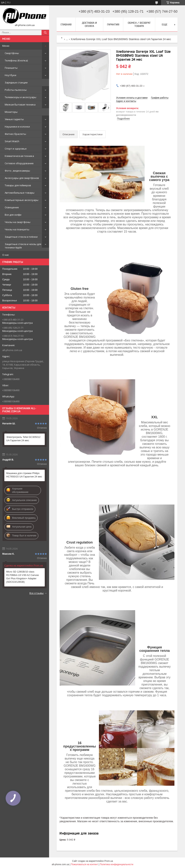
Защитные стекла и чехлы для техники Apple (23, 246)
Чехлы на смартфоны (18, 222)
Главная (66, 24)
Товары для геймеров (18, 185)
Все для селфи (13, 215)
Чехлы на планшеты (17, 229)
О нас (6, 255)
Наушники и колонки (17, 127)
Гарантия (113, 24)
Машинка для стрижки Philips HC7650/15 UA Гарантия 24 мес (24, 475)
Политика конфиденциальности (117, 864)
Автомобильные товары (20, 193)
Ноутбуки (10, 75)
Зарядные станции (16, 82)
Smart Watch (12, 141)
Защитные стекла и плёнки (21, 237)
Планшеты (11, 68)
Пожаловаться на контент (84, 864)
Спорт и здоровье (16, 149)
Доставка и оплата (89, 24)
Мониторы (11, 112)
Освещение (12, 207)
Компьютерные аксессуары (22, 200)
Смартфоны (12, 53)
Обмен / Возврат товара (139, 24)
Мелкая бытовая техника (20, 105)
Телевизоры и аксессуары (20, 97)
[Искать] (45, 33)
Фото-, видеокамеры (17, 171)
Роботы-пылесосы (16, 90)
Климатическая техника (19, 156)
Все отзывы (37, 593)
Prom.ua (109, 861)
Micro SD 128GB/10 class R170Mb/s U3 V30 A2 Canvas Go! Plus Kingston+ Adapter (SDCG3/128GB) (23, 577)
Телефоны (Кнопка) (16, 60)
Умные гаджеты (14, 119)
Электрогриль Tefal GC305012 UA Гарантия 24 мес (23, 439)
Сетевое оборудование (19, 163)
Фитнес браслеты (15, 134)
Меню (6, 46)
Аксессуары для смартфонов (22, 178)
